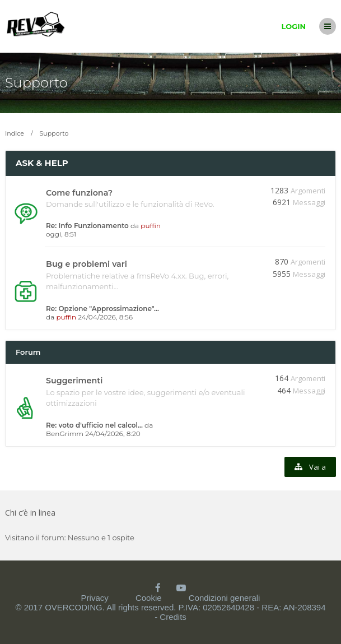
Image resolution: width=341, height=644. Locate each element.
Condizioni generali (225, 598)
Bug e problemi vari (87, 264)
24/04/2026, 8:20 (113, 434)
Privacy (95, 598)
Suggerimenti (74, 381)
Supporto (36, 83)
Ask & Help (42, 163)
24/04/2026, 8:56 (105, 317)
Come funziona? (79, 193)
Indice (15, 133)
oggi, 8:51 (61, 234)
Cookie (149, 598)
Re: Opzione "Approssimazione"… (102, 309)
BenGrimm (65, 434)
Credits (173, 617)
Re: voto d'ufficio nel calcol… (94, 425)
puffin (151, 226)
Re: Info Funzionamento (87, 226)
